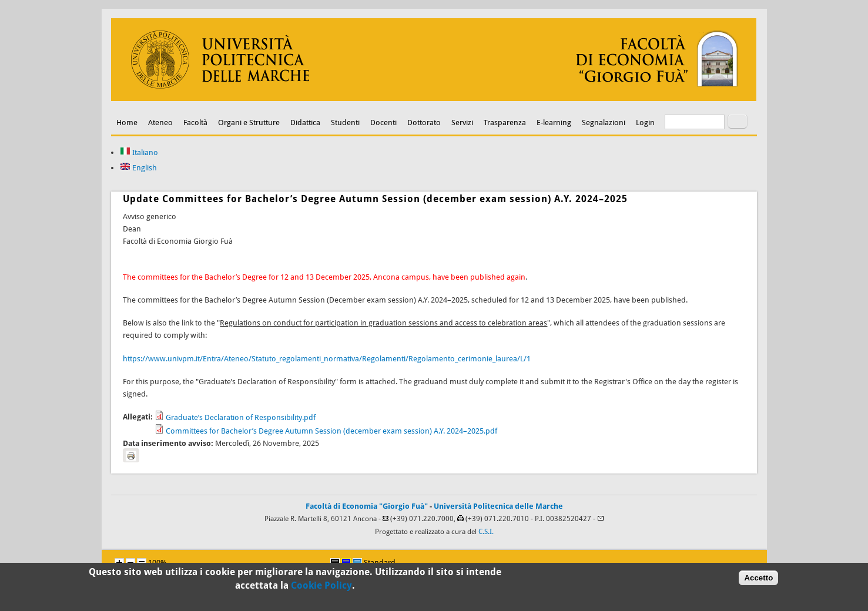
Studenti (345, 122)
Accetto (758, 580)
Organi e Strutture (249, 122)
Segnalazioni (604, 122)
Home (127, 122)
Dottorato (424, 122)
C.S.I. (486, 532)
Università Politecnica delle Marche (498, 506)
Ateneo (160, 122)
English (138, 168)
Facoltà (195, 122)
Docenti (383, 122)
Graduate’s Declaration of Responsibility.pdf (241, 417)
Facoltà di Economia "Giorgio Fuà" (367, 506)
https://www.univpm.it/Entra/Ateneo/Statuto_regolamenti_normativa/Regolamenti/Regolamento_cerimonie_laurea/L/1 (327, 359)
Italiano (139, 152)
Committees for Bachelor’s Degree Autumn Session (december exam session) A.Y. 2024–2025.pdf (331, 431)
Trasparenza (505, 122)
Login (645, 122)
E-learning (554, 122)
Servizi (462, 122)
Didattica (305, 122)
